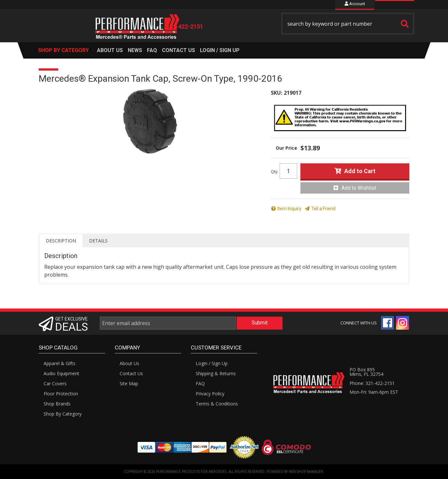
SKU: (277, 93)
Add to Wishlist (359, 188)
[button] (348, 24)
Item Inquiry (289, 209)
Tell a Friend (323, 209)
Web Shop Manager (306, 472)
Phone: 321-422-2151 (372, 383)
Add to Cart (360, 171)
